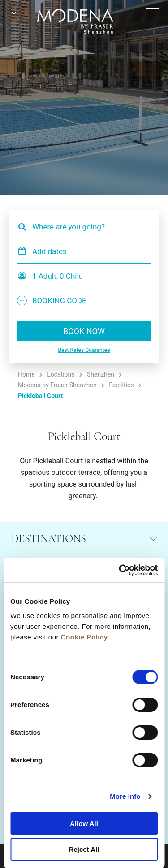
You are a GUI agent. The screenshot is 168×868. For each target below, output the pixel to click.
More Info (125, 796)
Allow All (84, 824)
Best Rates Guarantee (84, 350)
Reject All (84, 849)
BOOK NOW (84, 331)
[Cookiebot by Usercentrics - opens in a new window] (120, 570)
